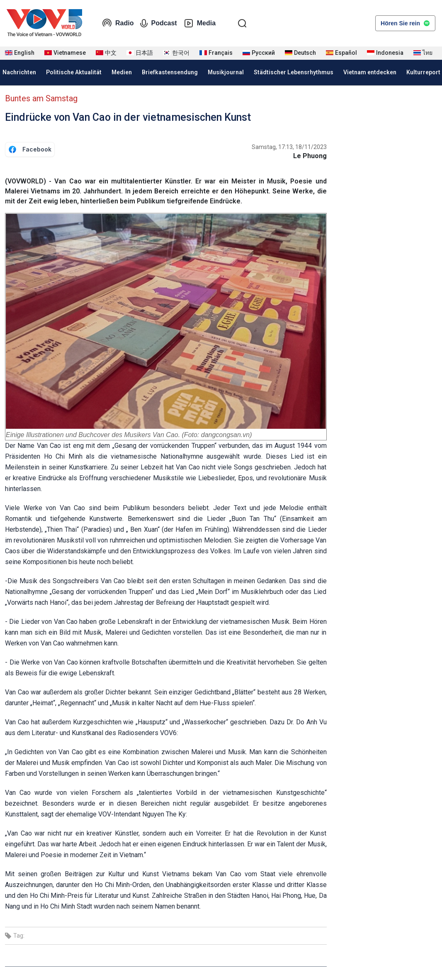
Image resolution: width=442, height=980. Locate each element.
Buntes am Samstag (41, 98)
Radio (118, 23)
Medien (122, 72)
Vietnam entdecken (370, 72)
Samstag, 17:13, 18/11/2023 (289, 147)
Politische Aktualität (74, 72)
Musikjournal (226, 72)
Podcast (158, 23)
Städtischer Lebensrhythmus (294, 72)
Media (200, 23)
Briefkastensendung (170, 72)
